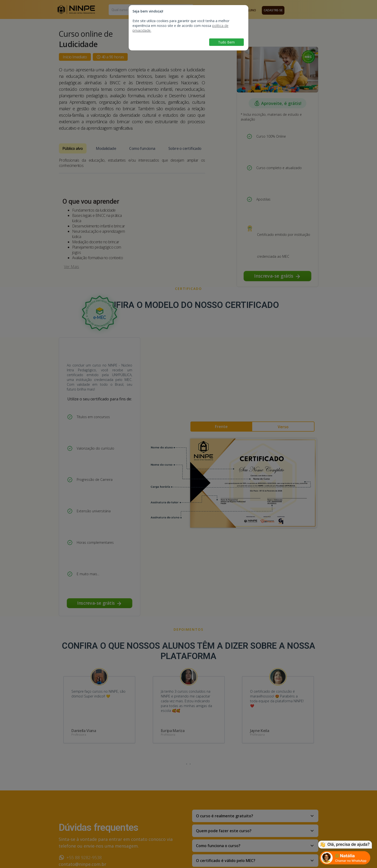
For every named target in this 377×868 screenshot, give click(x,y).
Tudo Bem (226, 42)
